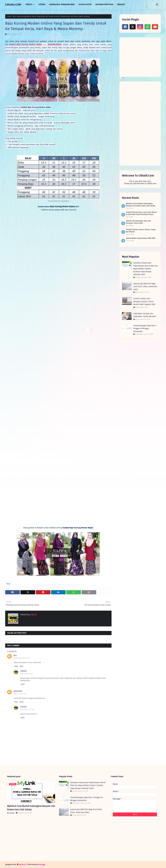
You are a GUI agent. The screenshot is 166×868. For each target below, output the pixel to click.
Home (9, 16)
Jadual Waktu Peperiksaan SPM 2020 (141, 238)
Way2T (24, 864)
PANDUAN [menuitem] (121, 4)
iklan (14, 16)
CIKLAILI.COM (13, 5)
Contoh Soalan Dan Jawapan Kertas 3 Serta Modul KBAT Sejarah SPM (144, 301)
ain (15, 655)
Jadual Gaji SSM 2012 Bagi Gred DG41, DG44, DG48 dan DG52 (145, 287)
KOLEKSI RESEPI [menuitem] (85, 4)
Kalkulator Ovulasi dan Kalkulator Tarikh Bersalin (145, 315)
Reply (16, 666)
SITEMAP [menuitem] (42, 4)
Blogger (43, 864)
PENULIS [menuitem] (29, 4)
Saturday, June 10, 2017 (27, 709)
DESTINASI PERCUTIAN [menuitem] (104, 4)
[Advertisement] (141, 57)
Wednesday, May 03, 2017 (22, 658)
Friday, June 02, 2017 (20, 694)
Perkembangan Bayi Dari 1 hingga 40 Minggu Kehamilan (145, 328)
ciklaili (33, 615)
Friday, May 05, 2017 (27, 674)
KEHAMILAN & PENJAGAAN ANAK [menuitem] (62, 4)
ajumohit (18, 691)
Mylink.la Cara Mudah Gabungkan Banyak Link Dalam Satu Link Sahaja (31, 808)
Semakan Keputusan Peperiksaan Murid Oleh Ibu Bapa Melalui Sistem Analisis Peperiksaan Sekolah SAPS (146, 269)
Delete (22, 666)
